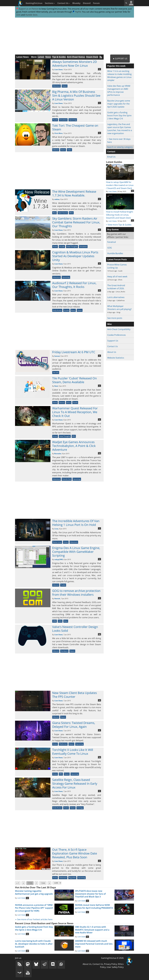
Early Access (57, 310)
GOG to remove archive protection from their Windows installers (76, 593)
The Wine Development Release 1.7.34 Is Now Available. (74, 193)
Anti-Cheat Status (76, 57)
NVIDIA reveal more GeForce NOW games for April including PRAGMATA (94, 906)
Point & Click (67, 479)
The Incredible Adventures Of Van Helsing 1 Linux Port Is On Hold (76, 523)
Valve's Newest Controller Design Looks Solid (75, 629)
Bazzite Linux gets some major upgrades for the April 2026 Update (119, 104)
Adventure (56, 86)
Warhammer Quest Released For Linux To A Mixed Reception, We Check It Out (75, 412)
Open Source (63, 213)
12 (99, 290)
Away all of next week (117, 277)
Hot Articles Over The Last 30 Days (35, 887)
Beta (54, 213)
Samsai (57, 356)
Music (73, 310)
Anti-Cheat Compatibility (119, 329)
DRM (55, 621)
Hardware (64, 651)
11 (132, 191)
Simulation (63, 120)
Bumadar (58, 454)
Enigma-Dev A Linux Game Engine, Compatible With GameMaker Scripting (76, 552)
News (48, 57)
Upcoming (73, 120)
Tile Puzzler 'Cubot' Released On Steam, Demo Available (74, 380)
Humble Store (31, 15)
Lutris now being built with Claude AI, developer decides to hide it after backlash (34, 944)
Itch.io (69, 402)
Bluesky (76, 3)
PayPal (77, 12)
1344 (43, 883)
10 (99, 700)
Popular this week (116, 66)
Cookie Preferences (117, 335)
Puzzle (55, 120)
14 (99, 757)
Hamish (57, 599)
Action (55, 246)
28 (99, 634)
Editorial (56, 150)
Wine (71, 213)
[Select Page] (57, 883)
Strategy (80, 808)
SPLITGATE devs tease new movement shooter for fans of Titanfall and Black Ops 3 (90, 894)
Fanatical (112, 242)
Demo (55, 402)
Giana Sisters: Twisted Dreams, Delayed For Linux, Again (74, 725)
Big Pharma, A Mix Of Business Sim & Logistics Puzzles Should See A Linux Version (76, 95)
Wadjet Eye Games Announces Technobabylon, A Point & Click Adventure (74, 446)
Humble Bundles (115, 253)
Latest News (22, 57)
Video (69, 150)
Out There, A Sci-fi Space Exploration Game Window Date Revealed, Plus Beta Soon (75, 853)
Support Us (113, 341)
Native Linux (57, 542)
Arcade (62, 246)
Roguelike (72, 878)
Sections (50, 3)
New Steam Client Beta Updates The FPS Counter (74, 695)
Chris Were (58, 133)
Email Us (111, 157)
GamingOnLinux (34, 3)
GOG (18, 15)
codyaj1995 (59, 559)
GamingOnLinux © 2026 (112, 958)
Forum (96, 3)
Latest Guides (114, 162)
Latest (41, 57)
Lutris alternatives (116, 297)
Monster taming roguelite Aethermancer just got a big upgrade (34, 892)
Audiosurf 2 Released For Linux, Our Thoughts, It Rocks (74, 285)
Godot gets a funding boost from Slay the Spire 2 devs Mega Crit (119, 115)
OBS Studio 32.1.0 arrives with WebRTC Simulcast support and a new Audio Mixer (92, 930)
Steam (65, 86)
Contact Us (64, 3)
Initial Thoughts (72, 246)
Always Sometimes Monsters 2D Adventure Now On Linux (74, 64)
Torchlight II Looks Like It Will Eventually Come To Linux (73, 752)
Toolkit (63, 585)
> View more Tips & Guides (119, 225)
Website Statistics (116, 358)
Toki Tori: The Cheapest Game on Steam (75, 127)
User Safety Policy (115, 967)
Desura (62, 402)
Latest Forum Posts (117, 259)
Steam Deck (92, 57)
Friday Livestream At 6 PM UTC (74, 352)
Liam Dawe (59, 70)
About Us (112, 352)
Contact (111, 152)
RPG (74, 436)
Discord (87, 3)
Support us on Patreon (27, 9)
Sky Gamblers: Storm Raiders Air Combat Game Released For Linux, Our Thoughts (76, 222)
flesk (56, 386)
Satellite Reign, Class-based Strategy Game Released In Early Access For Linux (75, 783)
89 (28, 951)
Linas (56, 529)
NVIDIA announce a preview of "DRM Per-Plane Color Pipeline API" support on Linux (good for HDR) (34, 908)
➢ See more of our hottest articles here (34, 919)
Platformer (63, 744)
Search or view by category (120, 147)
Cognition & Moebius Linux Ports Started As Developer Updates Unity (75, 256)
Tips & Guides (59, 57)
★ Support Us (120, 59)
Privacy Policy (110, 964)
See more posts (115, 318)
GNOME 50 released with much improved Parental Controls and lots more (94, 944)
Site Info (56, 372)
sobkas (57, 199)
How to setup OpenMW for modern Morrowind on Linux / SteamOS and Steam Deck (120, 184)
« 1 (18, 883)
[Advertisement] (74, 36)
